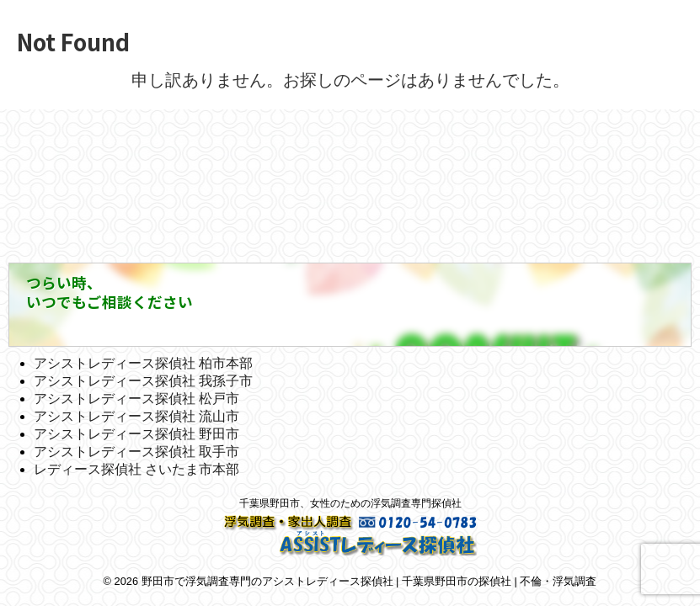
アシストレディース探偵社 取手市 (136, 452)
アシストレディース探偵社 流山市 (136, 416)
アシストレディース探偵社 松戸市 (136, 399)
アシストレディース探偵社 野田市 (136, 434)
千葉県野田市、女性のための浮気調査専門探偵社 (350, 503)
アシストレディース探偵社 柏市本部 (143, 363)
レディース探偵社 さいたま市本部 (136, 469)
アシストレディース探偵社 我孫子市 (143, 381)
